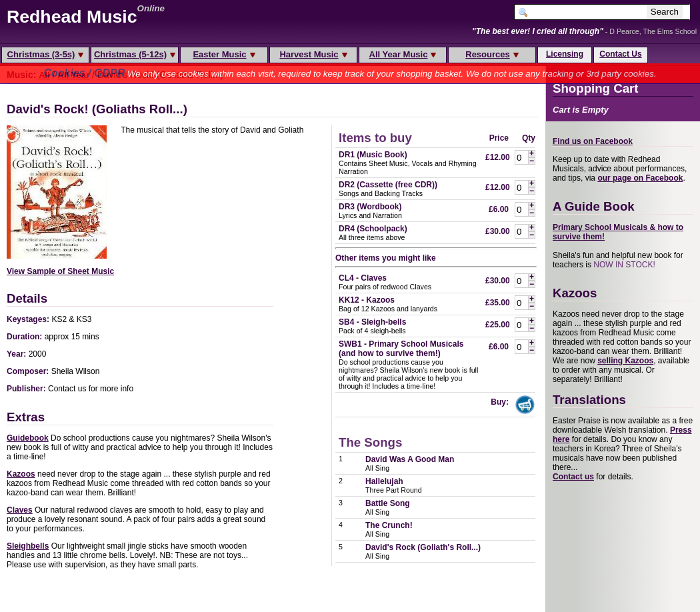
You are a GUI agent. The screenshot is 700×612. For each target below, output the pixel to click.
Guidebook (28, 438)
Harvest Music (313, 54)
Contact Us (620, 54)
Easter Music (224, 54)
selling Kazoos (625, 361)
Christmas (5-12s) (135, 54)
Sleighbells (28, 546)
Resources (492, 54)
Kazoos (21, 474)
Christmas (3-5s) (46, 54)
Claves (20, 510)
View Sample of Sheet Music (60, 271)
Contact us (573, 477)
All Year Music (403, 54)
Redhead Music (72, 17)
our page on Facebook (640, 178)
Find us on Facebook (593, 141)
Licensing (565, 54)
